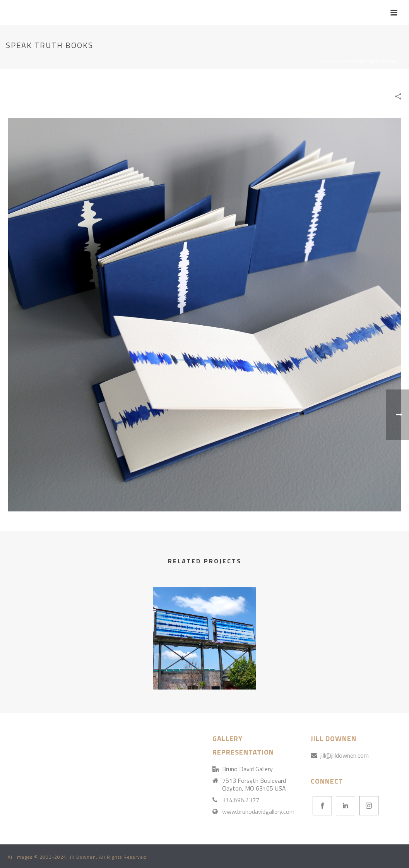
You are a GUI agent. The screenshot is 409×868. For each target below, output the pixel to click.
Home (324, 62)
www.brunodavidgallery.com (258, 811)
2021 (341, 62)
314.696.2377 (241, 800)
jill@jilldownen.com (345, 755)
